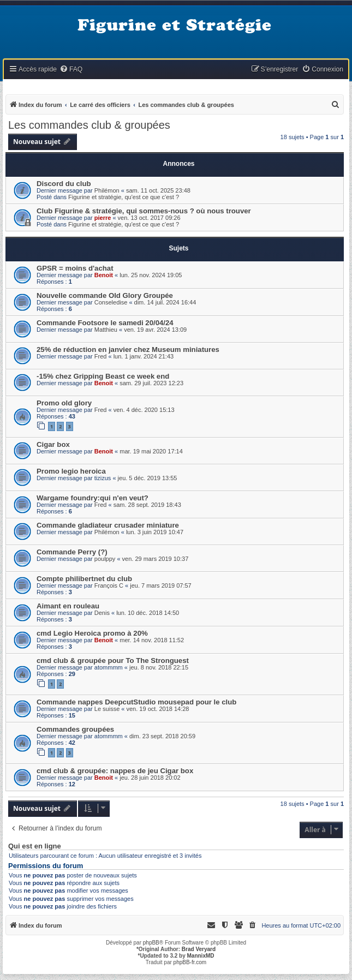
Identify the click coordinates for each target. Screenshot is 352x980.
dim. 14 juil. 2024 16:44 (165, 302)
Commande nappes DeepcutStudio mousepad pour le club (136, 702)
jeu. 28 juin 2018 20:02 (150, 778)
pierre (103, 218)
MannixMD (201, 956)
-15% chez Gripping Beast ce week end (103, 376)
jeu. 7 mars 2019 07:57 (161, 585)
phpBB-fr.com (190, 962)
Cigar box (53, 444)
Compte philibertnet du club (84, 579)
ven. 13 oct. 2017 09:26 (149, 218)
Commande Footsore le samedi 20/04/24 (105, 323)
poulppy (105, 559)
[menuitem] (71, 70)
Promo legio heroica (71, 471)
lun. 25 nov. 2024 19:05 (151, 275)
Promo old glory (64, 403)
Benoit (104, 275)
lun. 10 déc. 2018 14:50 (148, 613)
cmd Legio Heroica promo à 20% (92, 633)
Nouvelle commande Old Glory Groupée (105, 295)
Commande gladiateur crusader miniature (108, 525)
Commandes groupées (75, 729)
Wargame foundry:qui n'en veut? (93, 498)
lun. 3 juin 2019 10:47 (155, 532)
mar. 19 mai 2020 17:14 (151, 451)
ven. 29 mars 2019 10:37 (156, 559)
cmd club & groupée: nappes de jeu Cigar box (115, 771)
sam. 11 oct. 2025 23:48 (158, 190)
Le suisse (107, 709)
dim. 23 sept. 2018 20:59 (162, 736)
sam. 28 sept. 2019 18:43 (147, 505)
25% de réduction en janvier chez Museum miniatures (128, 349)
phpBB (151, 943)
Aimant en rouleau (68, 606)
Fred (101, 356)
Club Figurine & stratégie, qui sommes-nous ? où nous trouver (144, 211)
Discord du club (64, 184)
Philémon (107, 190)
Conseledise (111, 302)
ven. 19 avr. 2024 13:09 (155, 330)
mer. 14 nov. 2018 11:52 (152, 640)
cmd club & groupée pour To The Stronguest (113, 661)
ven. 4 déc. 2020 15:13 (144, 410)
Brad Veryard (199, 949)
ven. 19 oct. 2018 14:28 (158, 709)
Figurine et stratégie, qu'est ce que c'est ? (124, 197)
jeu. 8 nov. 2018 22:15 (159, 667)
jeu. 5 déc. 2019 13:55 (148, 478)
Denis (102, 613)
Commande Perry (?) (72, 552)
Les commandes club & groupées (89, 125)
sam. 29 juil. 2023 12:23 (151, 383)
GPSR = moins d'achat (75, 268)
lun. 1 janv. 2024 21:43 (144, 356)
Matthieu (106, 330)
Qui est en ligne (35, 846)
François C (109, 585)
